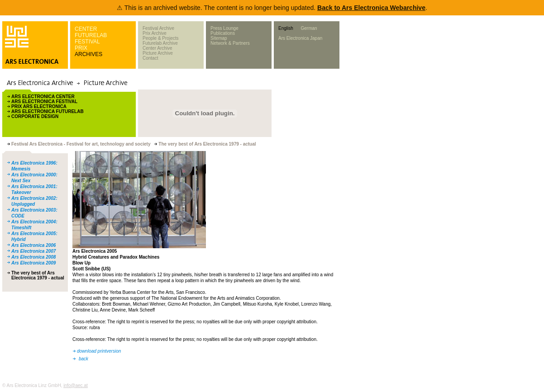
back (84, 359)
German (309, 28)
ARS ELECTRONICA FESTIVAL (44, 102)
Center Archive (157, 48)
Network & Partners (230, 43)
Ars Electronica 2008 (33, 257)
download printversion (99, 351)
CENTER (86, 29)
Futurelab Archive (160, 43)
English (286, 28)
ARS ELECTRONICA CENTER (43, 97)
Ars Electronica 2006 (33, 245)
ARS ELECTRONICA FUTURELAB (48, 111)
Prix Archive (155, 33)
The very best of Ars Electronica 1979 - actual (38, 275)
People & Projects (161, 38)
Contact (150, 58)
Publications (223, 33)
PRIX (81, 48)
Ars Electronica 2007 (33, 251)
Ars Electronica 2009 (33, 263)
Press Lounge (224, 28)
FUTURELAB (91, 35)
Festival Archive (158, 28)
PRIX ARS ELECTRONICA (39, 106)
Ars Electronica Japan (300, 38)
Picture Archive (158, 53)
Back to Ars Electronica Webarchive (371, 8)
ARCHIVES (88, 54)
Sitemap (219, 38)
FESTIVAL (87, 42)
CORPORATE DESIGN (35, 116)
